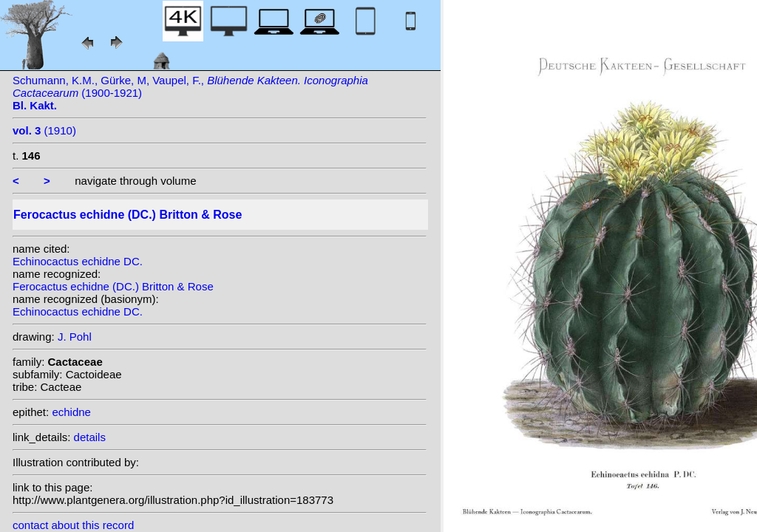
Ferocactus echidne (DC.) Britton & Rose (113, 286)
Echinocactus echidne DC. (78, 261)
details (90, 437)
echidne (71, 412)
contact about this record (73, 525)
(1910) (44, 130)
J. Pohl (75, 337)
